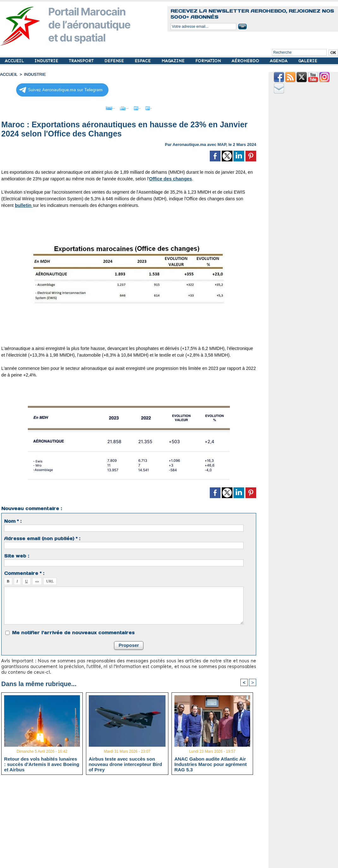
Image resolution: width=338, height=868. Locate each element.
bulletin (23, 204)
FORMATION (209, 61)
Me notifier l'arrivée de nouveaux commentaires (73, 631)
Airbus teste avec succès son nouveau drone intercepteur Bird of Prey (126, 763)
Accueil (8, 74)
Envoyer (93, 107)
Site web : (17, 554)
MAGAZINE (174, 61)
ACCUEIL (15, 61)
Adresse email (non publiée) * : (42, 537)
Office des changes (169, 177)
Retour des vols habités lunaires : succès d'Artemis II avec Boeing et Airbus (42, 763)
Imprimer (122, 107)
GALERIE (308, 61)
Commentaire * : (24, 572)
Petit (169, 107)
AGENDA (279, 61)
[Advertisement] (133, 823)
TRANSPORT (82, 61)
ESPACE (143, 61)
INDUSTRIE (47, 61)
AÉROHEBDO (246, 61)
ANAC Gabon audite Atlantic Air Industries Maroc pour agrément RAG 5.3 (211, 763)
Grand (148, 107)
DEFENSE (115, 61)
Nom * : (13, 520)
